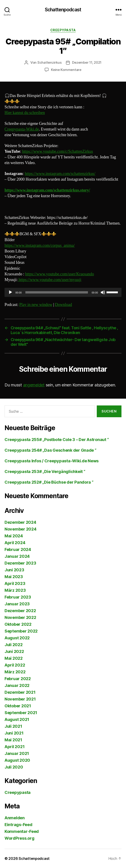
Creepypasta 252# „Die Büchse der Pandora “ (49, 482)
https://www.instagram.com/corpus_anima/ (40, 246)
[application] (63, 292)
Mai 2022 (14, 658)
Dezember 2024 (20, 522)
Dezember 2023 (20, 563)
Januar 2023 (17, 604)
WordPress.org (19, 838)
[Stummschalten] (103, 292)
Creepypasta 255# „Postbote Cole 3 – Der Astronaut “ (57, 440)
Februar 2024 (18, 549)
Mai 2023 (14, 577)
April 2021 (15, 747)
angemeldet (34, 385)
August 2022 (17, 638)
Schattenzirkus (49, 62)
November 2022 (20, 617)
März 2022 (15, 672)
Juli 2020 (14, 767)
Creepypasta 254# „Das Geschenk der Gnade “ (50, 450)
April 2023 (15, 583)
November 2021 (20, 699)
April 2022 (15, 665)
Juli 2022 (14, 645)
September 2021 (21, 713)
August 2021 (17, 719)
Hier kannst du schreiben (25, 113)
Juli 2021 (13, 726)
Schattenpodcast (63, 10)
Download (64, 305)
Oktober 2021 (18, 706)
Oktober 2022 (18, 624)
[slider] (57, 292)
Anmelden (15, 818)
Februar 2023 (18, 597)
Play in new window (36, 305)
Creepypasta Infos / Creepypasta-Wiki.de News (52, 461)
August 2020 (17, 760)
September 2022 (21, 631)
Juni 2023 (14, 570)
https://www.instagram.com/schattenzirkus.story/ (47, 190)
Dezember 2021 (20, 692)
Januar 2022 (17, 685)
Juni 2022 (14, 651)
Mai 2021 (13, 740)
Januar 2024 (17, 556)
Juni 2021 (14, 733)
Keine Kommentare (66, 70)
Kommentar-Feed (22, 831)
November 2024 (21, 529)
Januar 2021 (17, 753)
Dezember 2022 (20, 611)
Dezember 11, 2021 (87, 62)
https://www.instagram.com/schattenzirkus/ (60, 174)
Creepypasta (63, 30)
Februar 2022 (18, 679)
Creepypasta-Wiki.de (22, 129)
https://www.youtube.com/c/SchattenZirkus (57, 152)
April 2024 (15, 543)
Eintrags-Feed (18, 825)
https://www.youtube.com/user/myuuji (50, 280)
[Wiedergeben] (10, 292)
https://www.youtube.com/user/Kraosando (60, 274)
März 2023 (15, 590)
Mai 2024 (14, 536)
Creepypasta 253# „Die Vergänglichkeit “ (45, 472)
